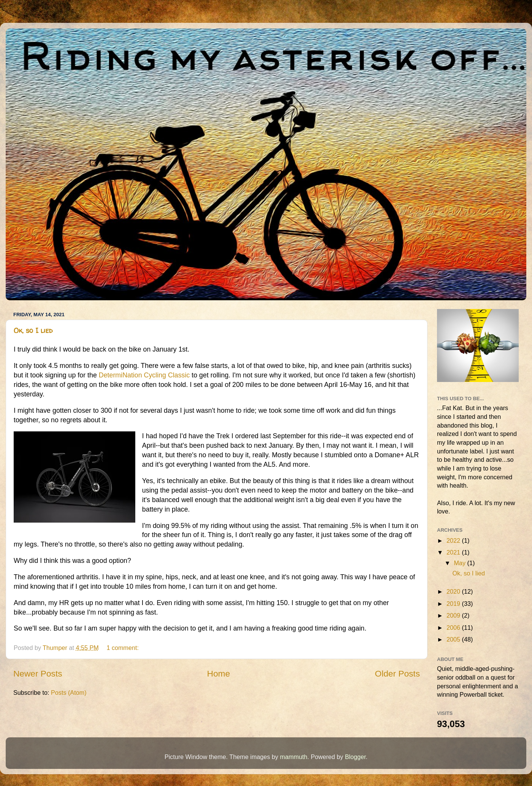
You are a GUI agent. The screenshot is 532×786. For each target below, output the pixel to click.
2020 (454, 591)
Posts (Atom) (69, 693)
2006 (454, 628)
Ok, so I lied (33, 330)
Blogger (355, 757)
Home (218, 673)
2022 (454, 540)
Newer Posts (38, 673)
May (460, 563)
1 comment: (123, 648)
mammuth (294, 757)
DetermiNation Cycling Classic (144, 375)
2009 (454, 615)
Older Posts (397, 673)
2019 (454, 604)
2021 (454, 552)
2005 (454, 639)
